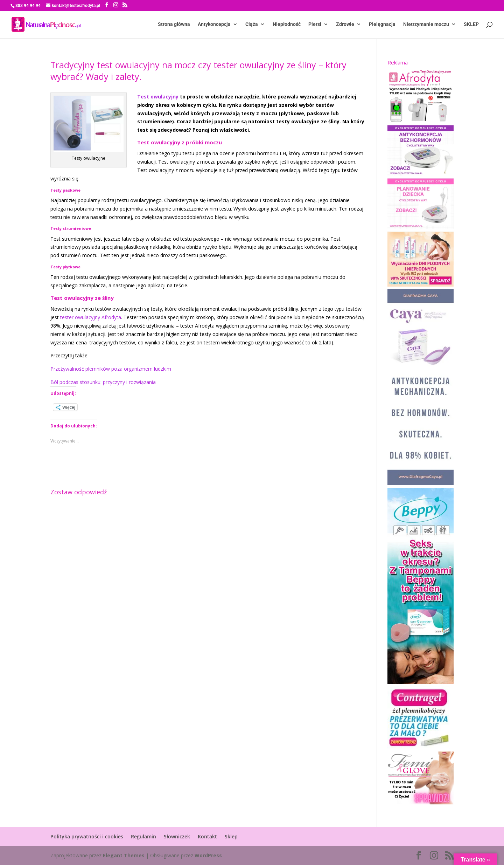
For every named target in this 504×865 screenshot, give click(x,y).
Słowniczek (177, 836)
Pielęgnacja (382, 25)
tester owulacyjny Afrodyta (91, 317)
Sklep (231, 836)
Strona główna (174, 25)
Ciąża (252, 25)
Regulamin (143, 836)
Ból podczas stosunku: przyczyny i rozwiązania (103, 382)
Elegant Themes (124, 855)
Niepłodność (287, 25)
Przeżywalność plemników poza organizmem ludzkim (111, 369)
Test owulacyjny (158, 97)
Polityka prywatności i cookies (87, 836)
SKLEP (471, 25)
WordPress (208, 855)
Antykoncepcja (214, 25)
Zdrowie (345, 25)
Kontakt (207, 836)
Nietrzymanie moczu (426, 25)
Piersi (315, 25)
